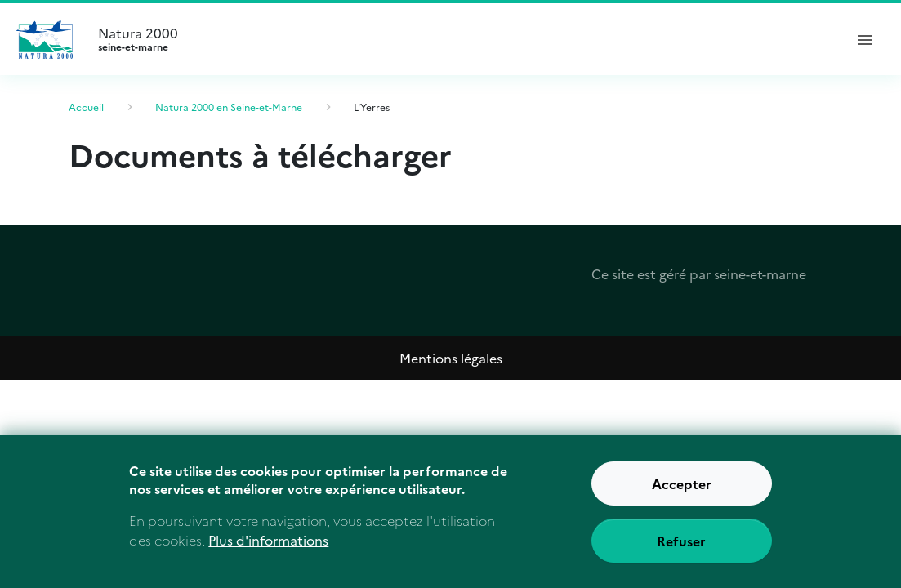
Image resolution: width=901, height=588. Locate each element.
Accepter (682, 491)
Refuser (681, 548)
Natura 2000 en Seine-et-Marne (229, 107)
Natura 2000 (464, 39)
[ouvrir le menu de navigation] (865, 39)
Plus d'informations (268, 548)
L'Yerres (372, 107)
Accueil (86, 107)
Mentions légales (451, 358)
